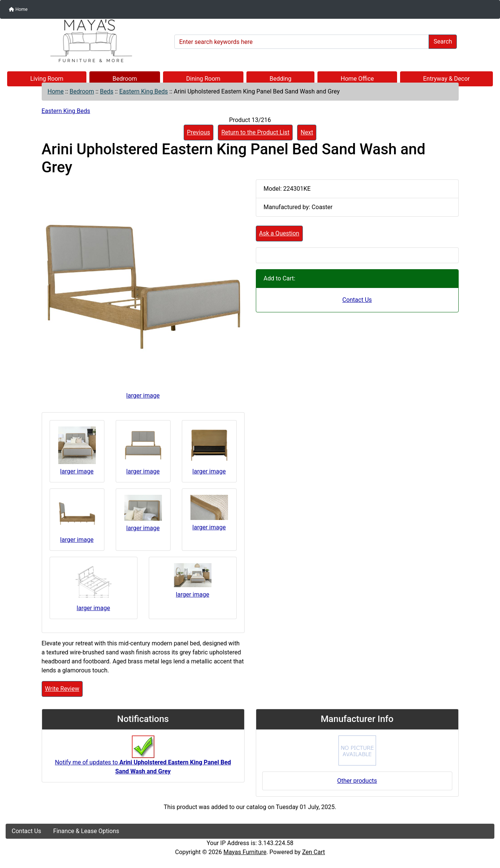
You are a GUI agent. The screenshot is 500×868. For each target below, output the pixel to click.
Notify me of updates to (143, 759)
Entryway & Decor (446, 79)
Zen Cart (313, 852)
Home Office (357, 79)
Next (307, 132)
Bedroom (125, 79)
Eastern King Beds (143, 91)
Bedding (281, 79)
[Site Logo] (87, 41)
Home (18, 9)
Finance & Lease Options (86, 831)
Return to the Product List (255, 132)
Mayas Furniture (245, 852)
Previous (199, 132)
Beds (107, 91)
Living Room (47, 79)
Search (443, 41)
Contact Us (357, 300)
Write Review (62, 689)
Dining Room (203, 79)
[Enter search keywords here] (302, 42)
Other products (357, 781)
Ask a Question (279, 233)
